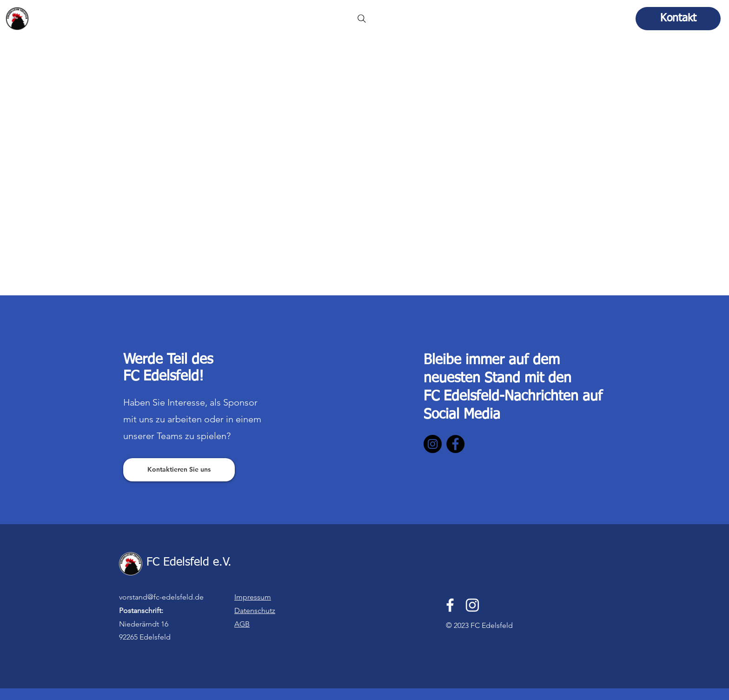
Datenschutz (255, 610)
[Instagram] (433, 444)
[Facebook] (455, 444)
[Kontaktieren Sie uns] (179, 470)
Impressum (253, 597)
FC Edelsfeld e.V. (77, 16)
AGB (242, 624)
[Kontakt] (678, 19)
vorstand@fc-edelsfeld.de (161, 597)
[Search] (362, 19)
